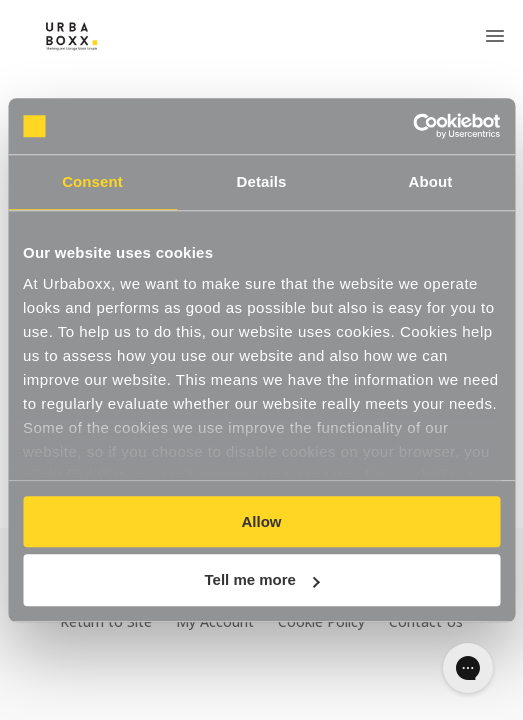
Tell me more (262, 580)
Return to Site (106, 621)
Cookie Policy (321, 621)
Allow (262, 521)
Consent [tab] (92, 181)
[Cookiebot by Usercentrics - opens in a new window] (412, 126)
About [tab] (431, 181)
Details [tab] (262, 181)
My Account (215, 621)
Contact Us (426, 621)
